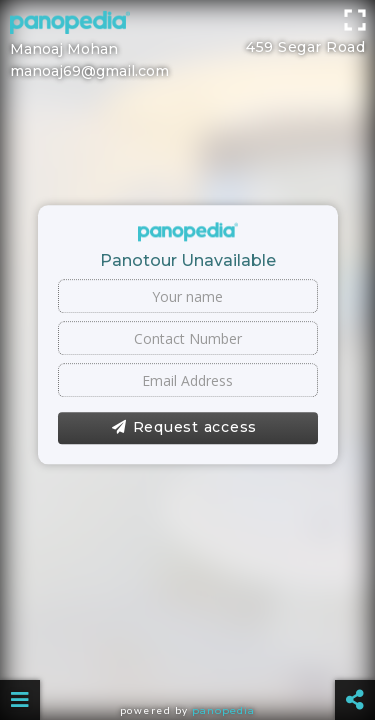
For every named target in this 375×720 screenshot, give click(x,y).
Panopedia (223, 710)
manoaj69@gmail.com (89, 71)
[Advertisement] (187, 25)
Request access (184, 428)
